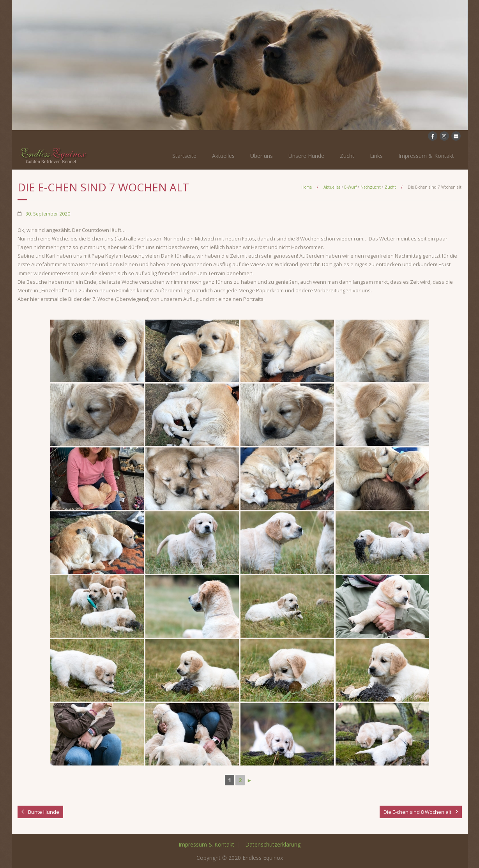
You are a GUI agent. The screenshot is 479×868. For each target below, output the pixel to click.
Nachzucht (371, 187)
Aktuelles (223, 156)
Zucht (347, 156)
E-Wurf (350, 187)
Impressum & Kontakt (426, 156)
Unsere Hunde (306, 156)
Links (376, 156)
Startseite (184, 156)
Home (307, 187)
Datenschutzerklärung (273, 844)
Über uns (262, 156)
